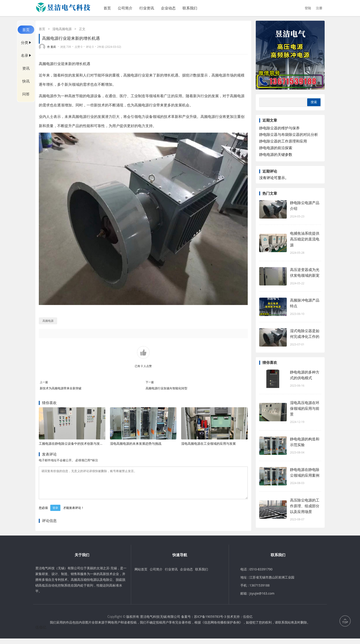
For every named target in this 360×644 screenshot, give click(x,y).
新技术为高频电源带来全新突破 (61, 388)
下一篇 (150, 382)
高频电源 (46, 64)
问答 (26, 94)
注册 (319, 8)
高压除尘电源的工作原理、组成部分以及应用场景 (305, 506)
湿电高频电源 (62, 29)
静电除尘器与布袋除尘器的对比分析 (289, 134)
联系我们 (190, 8)
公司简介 (125, 8)
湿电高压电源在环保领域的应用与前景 (305, 408)
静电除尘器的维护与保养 (279, 128)
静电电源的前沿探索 (276, 148)
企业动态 (168, 8)
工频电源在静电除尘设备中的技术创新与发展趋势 (74, 443)
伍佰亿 (248, 622)
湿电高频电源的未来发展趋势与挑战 (136, 443)
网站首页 (141, 575)
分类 (25, 43)
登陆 (308, 8)
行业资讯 (147, 8)
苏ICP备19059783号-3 (210, 622)
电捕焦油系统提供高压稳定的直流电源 (305, 239)
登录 (55, 513)
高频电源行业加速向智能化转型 (166, 388)
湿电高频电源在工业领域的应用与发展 (208, 443)
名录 (25, 55)
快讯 (26, 81)
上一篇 (44, 382)
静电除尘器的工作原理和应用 (283, 141)
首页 (107, 8)
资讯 (26, 68)
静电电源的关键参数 (276, 154)
